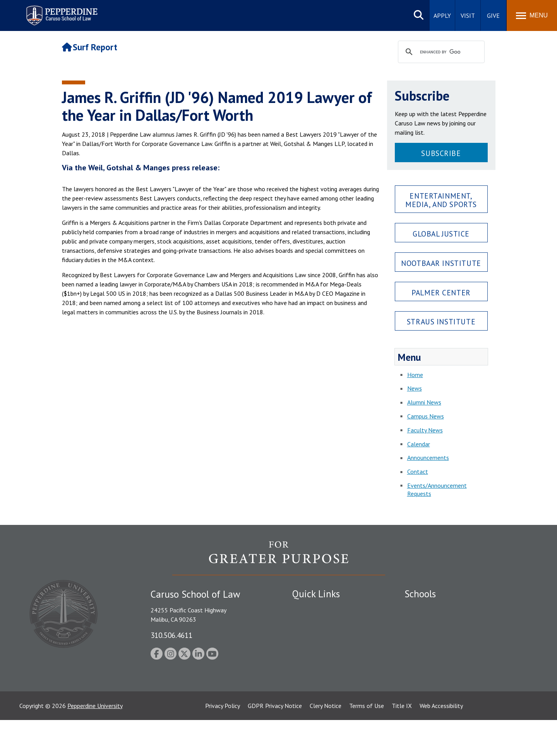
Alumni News (424, 402)
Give (493, 15)
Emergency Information (323, 635)
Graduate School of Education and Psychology (465, 649)
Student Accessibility (319, 622)
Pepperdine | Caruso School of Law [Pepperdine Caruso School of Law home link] (61, 11)
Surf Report (90, 47)
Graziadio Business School (438, 635)
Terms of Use (367, 742)
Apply (442, 15)
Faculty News (425, 430)
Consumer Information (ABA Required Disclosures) (328, 680)
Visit (468, 15)
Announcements (428, 458)
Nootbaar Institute (441, 263)
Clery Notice (326, 742)
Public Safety (309, 608)
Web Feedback (311, 711)
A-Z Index (305, 697)
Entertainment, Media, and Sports (441, 200)
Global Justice (441, 234)
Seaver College (424, 608)
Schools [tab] (420, 594)
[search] (440, 52)
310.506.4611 (171, 635)
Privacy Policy (223, 742)
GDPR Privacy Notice (275, 742)
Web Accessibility (441, 742)
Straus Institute (441, 321)
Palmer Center (441, 292)
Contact (418, 471)
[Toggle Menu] (532, 15)
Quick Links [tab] (316, 594)
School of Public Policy (434, 670)
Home (415, 375)
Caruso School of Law (433, 622)
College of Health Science (438, 684)
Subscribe (441, 153)
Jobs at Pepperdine (316, 649)
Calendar (419, 444)
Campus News (426, 416)
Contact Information (319, 662)
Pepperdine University (95, 742)
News (415, 388)
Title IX (402, 742)
